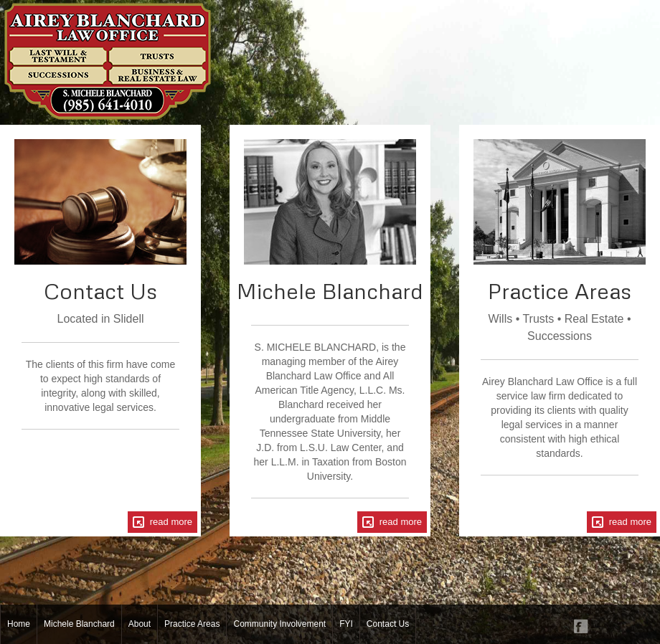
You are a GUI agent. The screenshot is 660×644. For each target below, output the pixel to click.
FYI (346, 624)
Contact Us (388, 624)
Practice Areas (192, 624)
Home (19, 624)
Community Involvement (279, 624)
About (140, 624)
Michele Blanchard (79, 624)
